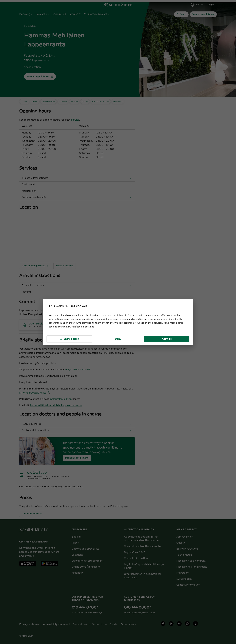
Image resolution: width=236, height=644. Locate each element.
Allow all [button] (167, 339)
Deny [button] (118, 339)
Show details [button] (69, 339)
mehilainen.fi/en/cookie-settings (76, 327)
